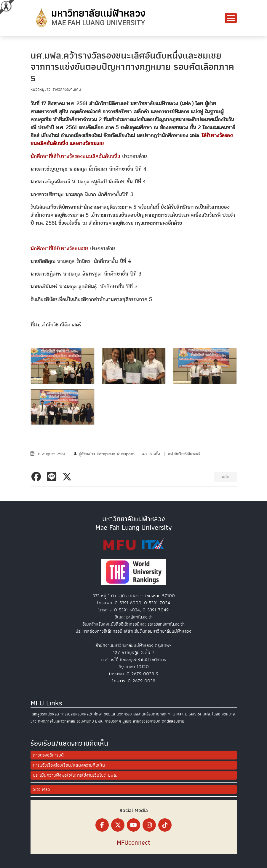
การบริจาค (113, 721)
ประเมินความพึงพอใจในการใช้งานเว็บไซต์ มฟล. (75, 775)
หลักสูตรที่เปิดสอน (45, 714)
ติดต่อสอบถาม (173, 721)
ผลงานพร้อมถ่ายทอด (150, 714)
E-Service (193, 714)
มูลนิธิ (127, 721)
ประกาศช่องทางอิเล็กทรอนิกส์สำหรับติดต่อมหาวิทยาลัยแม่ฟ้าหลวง (133, 631)
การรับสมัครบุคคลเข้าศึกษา (81, 714)
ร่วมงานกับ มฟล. (90, 721)
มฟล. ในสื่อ (211, 714)
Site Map (41, 789)
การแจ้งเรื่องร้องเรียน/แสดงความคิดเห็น (69, 765)
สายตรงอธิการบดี (147, 721)
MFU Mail (176, 714)
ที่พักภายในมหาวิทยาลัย (57, 721)
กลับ (226, 477)
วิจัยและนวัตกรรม (118, 714)
